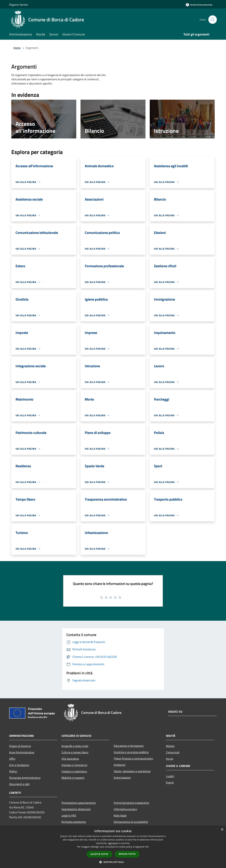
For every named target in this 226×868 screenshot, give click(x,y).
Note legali (120, 815)
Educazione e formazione (129, 746)
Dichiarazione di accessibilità (131, 822)
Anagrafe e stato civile (75, 746)
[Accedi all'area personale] (199, 5)
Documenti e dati (19, 784)
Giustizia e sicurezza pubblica (131, 752)
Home (17, 48)
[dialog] (113, 847)
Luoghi (170, 776)
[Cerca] (213, 20)
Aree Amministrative (22, 752)
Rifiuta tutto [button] (127, 854)
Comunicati (173, 752)
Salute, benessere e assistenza (132, 771)
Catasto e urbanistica (74, 771)
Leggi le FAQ (69, 815)
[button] (113, 862)
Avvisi (170, 759)
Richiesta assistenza (74, 822)
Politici (13, 771)
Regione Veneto (19, 5)
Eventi (170, 782)
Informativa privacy (125, 809)
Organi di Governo (20, 746)
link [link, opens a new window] (147, 847)
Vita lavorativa (70, 759)
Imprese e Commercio (74, 765)
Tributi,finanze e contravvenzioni (133, 758)
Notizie (170, 746)
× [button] (222, 830)
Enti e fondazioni (19, 765)
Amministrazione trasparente (131, 803)
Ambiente (120, 765)
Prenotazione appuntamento (79, 803)
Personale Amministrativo (25, 778)
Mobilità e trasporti (73, 778)
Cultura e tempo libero (75, 752)
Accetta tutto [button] (99, 854)
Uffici (12, 759)
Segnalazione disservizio (76, 809)
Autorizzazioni (122, 778)
